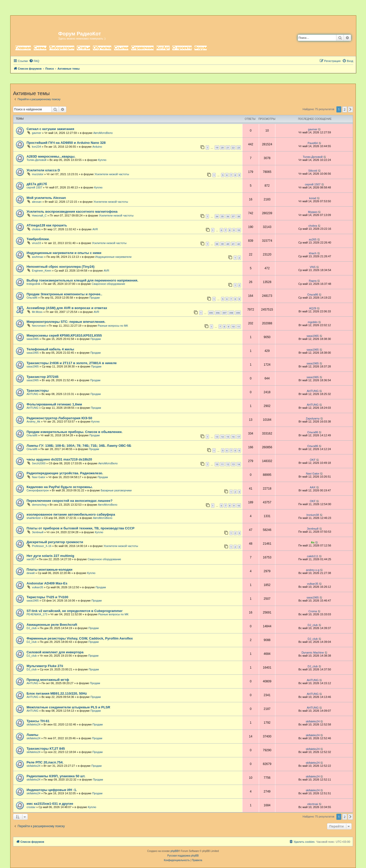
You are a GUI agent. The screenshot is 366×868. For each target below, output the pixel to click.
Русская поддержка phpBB (183, 856)
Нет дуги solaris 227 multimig (50, 556)
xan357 (31, 559)
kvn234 (36, 147)
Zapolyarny (313, 418)
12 (228, 464)
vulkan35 (38, 587)
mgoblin (313, 322)
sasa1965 (33, 339)
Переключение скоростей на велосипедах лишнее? (70, 501)
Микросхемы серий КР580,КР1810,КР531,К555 (64, 335)
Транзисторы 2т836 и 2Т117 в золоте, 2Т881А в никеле (72, 363)
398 (231, 313)
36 (228, 216)
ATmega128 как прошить (47, 225)
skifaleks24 (33, 724)
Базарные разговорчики (116, 490)
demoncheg (39, 505)
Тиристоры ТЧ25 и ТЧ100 (47, 597)
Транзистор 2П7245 (42, 377)
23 (239, 148)
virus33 (36, 243)
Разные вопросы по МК (113, 326)
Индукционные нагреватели (113, 257)
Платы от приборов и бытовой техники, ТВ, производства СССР (81, 528)
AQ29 (313, 308)
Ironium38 (313, 515)
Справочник (142, 48)
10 (239, 230)
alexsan (37, 202)
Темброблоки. (38, 239)
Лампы (32, 735)
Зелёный (38, 532)
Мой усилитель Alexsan (46, 198)
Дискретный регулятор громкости (55, 542)
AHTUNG (32, 394)
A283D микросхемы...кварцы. (51, 156)
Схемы (40, 48)
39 (222, 244)
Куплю (102, 160)
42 (239, 244)
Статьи (83, 48)
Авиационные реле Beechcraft (52, 625)
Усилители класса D (43, 170)
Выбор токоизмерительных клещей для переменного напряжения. (82, 280)
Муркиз (313, 212)
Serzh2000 (39, 463)
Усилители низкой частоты (112, 174)
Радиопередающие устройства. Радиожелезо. (65, 473)
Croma (313, 611)
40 (228, 244)
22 (233, 148)
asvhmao (38, 257)
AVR (95, 229)
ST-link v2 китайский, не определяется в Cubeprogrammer (75, 611)
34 (217, 216)
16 (233, 437)
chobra (36, 229)
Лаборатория (62, 48)
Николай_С (39, 215)
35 (222, 216)
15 (228, 437)
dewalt (31, 573)
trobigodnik (33, 284)
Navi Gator (39, 477)
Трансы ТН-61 (38, 721)
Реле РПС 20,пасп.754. (45, 762)
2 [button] (345, 109)
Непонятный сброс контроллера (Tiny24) (60, 267)
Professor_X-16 (42, 546)
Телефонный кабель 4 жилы (50, 349)
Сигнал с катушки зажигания (50, 129)
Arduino (97, 147)
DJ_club (32, 628)
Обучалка (102, 48)
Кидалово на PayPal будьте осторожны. (60, 487)
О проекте (182, 48)
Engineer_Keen (42, 271)
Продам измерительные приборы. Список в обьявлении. (75, 432)
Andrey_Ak (33, 422)
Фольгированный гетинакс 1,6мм (54, 404)
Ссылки (121, 48)
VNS (313, 267)
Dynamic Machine (313, 653)
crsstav (31, 807)
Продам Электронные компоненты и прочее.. (64, 294)
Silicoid (313, 171)
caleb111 (313, 556)
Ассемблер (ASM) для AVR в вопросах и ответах (67, 308)
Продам (94, 298)
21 (228, 148)
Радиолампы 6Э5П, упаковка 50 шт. (56, 776)
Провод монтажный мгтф (48, 680)
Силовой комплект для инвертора (55, 652)
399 (238, 313)
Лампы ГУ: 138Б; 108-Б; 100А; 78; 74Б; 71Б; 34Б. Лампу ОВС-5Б (79, 446)
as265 (313, 239)
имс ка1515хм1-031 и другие (50, 804)
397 (224, 313)
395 (211, 313)
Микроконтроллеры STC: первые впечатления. (66, 322)
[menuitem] (34, 61)
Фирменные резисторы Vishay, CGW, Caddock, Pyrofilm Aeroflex (80, 638)
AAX (313, 487)
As (313, 542)
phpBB (174, 851)
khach (313, 253)
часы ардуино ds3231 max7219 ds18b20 (59, 459)
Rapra (313, 281)
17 (239, 437)
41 (233, 244)
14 (222, 437)
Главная (23, 48)
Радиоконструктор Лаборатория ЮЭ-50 (59, 418)
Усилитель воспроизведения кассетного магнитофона (72, 212)
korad (313, 198)
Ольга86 (32, 298)
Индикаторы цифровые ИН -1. (52, 790)
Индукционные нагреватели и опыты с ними (64, 253)
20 (222, 148)
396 (218, 313)
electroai (313, 804)
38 (239, 216)
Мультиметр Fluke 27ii (45, 666)
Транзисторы (38, 391)
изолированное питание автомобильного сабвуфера (71, 514)
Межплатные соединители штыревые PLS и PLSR (68, 707)
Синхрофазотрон (38, 490)
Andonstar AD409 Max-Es (47, 583)
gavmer (37, 133)
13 (217, 437)
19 (217, 148)
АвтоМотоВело (103, 133)
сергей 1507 (34, 187)
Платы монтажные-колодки (50, 570)
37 (233, 216)
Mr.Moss (37, 312)
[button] (350, 109)
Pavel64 (313, 143)
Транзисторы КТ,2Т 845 (46, 749)
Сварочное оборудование (108, 284)
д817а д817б (37, 184)
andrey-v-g (313, 570)
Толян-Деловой (36, 160)
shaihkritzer (34, 518)
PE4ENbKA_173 (37, 614)
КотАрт (163, 48)
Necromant (39, 326)
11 (239, 327)
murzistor (38, 174)
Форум (201, 48)
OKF (313, 460)
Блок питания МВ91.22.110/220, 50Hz (57, 693)
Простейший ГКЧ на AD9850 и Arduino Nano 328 (66, 143)
